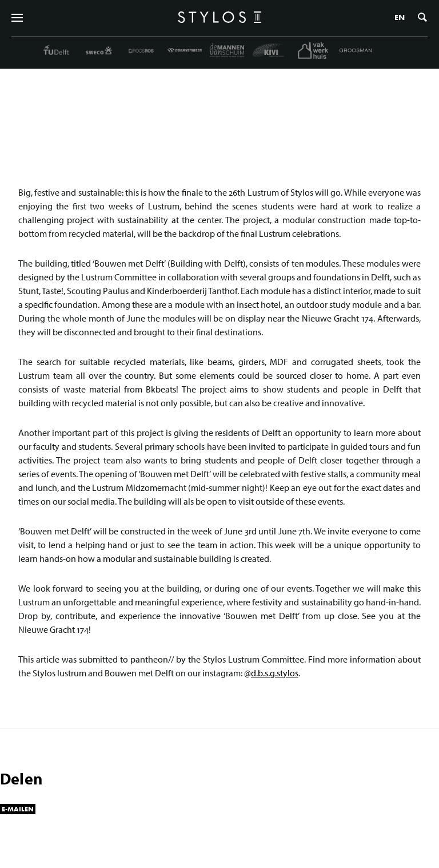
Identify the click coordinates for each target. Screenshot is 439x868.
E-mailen (18, 809)
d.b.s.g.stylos (275, 673)
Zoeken (422, 17)
